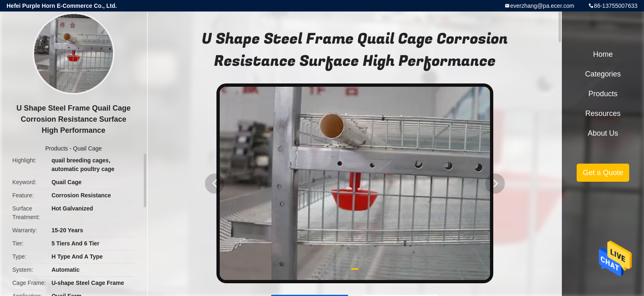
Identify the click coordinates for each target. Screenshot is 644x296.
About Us (603, 133)
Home (603, 54)
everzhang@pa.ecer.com (542, 6)
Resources (603, 113)
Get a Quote (603, 173)
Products (56, 148)
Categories (603, 74)
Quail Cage (87, 148)
